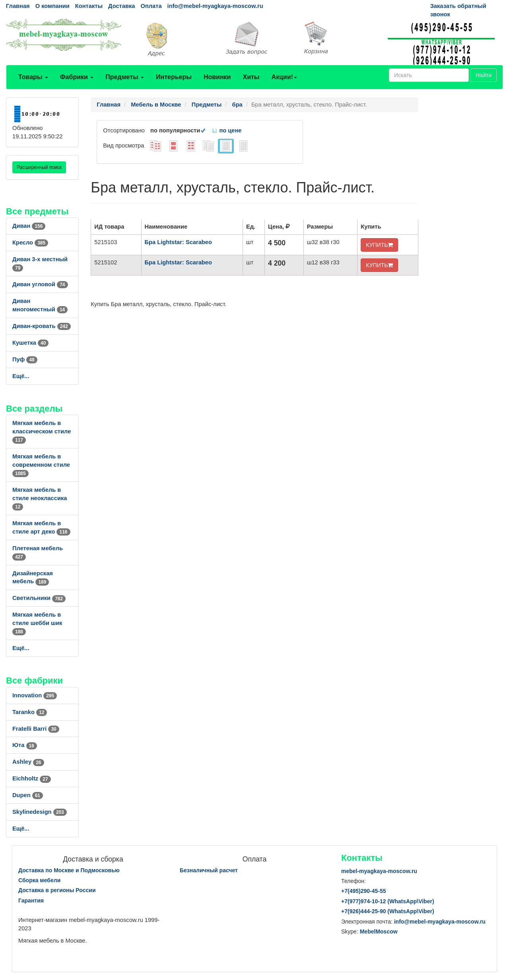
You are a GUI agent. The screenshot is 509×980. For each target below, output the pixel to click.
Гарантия (31, 900)
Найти (484, 75)
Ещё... (21, 376)
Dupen (28, 795)
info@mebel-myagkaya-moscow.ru (215, 6)
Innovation (35, 695)
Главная (18, 6)
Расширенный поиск (39, 167)
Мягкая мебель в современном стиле (41, 465)
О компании (52, 6)
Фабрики (77, 77)
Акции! (284, 77)
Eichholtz (32, 778)
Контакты (89, 6)
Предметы (125, 77)
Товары (33, 77)
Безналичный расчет (209, 870)
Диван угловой (40, 284)
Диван (29, 226)
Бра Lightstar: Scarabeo (178, 242)
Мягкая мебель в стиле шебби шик (37, 623)
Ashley (28, 762)
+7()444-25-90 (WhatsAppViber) (388, 911)
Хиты (251, 77)
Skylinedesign (40, 812)
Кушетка (30, 343)
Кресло (30, 243)
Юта (25, 745)
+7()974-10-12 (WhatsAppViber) (388, 901)
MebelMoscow (379, 931)
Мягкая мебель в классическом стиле (42, 431)
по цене (226, 130)
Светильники (39, 598)
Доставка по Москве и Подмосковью (69, 870)
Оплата (151, 6)
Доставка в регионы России (57, 890)
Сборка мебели (39, 880)
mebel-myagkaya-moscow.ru (379, 871)
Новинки (217, 77)
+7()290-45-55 (363, 891)
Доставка (121, 6)
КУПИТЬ (379, 245)
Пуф (25, 359)
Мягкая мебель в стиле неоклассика (40, 498)
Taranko (30, 712)
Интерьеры (174, 77)
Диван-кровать (42, 326)
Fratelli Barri (36, 729)
